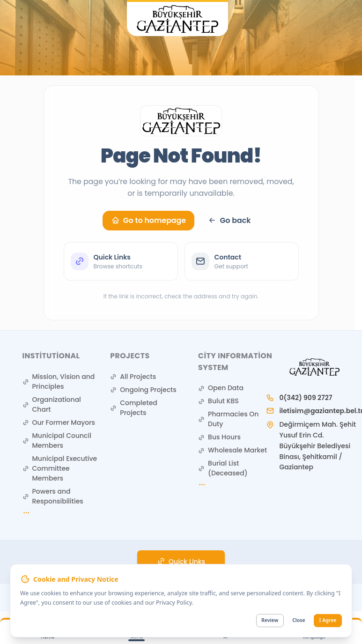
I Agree (328, 620)
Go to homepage (149, 220)
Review (270, 620)
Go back (229, 220)
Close (299, 620)
